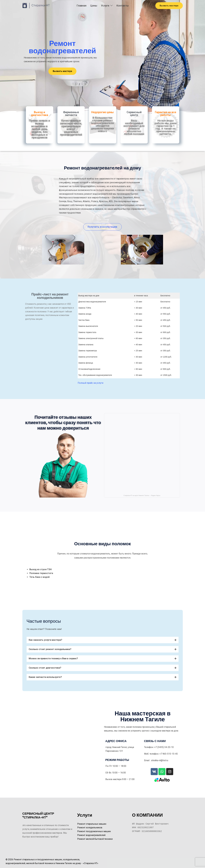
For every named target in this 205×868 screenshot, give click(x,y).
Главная (82, 6)
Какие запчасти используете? (45, 677)
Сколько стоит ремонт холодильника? (50, 649)
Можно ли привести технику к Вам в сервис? (53, 658)
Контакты (123, 6)
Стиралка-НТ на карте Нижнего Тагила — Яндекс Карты (142, 496)
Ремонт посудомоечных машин (94, 831)
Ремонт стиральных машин (92, 824)
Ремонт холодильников (90, 828)
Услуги (105, 6)
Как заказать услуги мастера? (45, 640)
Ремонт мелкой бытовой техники (95, 839)
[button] (62, 71)
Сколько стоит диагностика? (45, 668)
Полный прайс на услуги (90, 383)
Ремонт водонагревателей (91, 835)
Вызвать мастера (169, 6)
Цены (94, 6)
